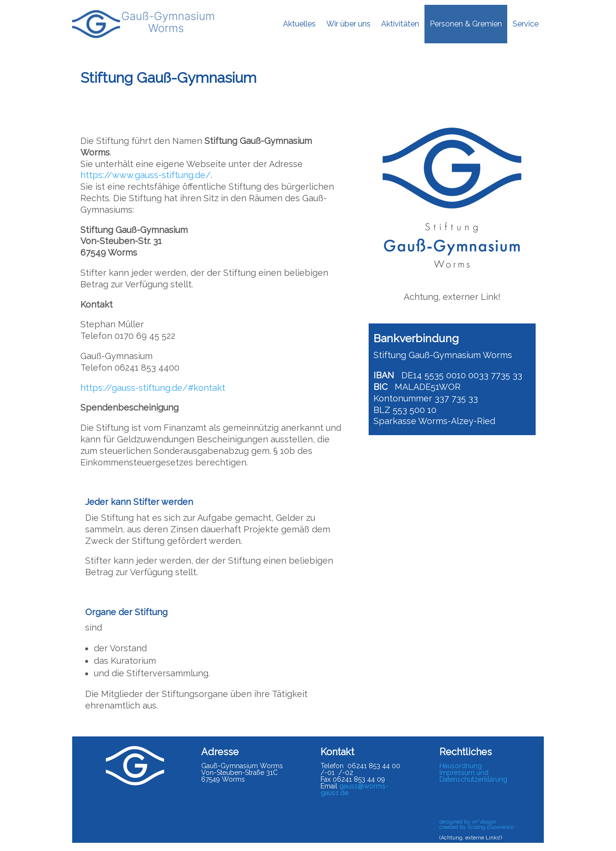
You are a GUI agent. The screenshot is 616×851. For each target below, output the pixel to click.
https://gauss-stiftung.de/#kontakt (153, 388)
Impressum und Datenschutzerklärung (473, 776)
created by (476, 827)
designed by (468, 822)
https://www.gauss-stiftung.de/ (146, 175)
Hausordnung (461, 766)
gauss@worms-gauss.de (354, 789)
